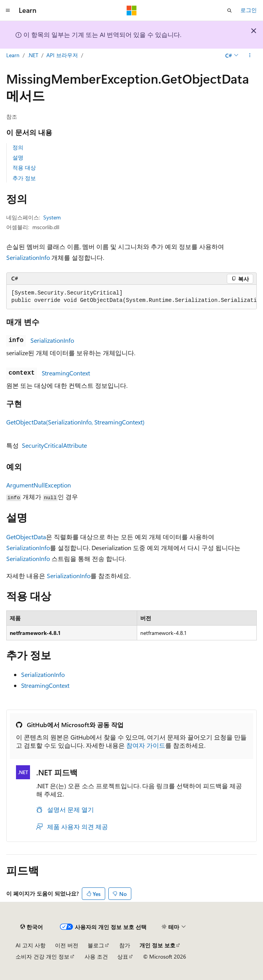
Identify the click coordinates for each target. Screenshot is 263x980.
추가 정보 (24, 178)
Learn (13, 55)
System (52, 217)
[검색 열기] (229, 11)
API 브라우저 (62, 55)
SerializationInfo (28, 257)
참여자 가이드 (146, 745)
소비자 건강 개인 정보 (42, 956)
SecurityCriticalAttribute (54, 445)
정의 (18, 147)
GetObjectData (26, 537)
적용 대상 (24, 167)
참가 (125, 945)
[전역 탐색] (8, 11)
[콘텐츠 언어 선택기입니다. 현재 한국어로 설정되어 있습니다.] (32, 927)
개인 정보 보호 (157, 945)
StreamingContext (66, 373)
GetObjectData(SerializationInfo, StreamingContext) (75, 422)
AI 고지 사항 (31, 945)
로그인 (249, 10)
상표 (123, 956)
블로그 (96, 945)
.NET (33, 55)
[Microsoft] (132, 11)
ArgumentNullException (39, 485)
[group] (131, 297)
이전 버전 (67, 945)
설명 (18, 157)
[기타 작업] (250, 56)
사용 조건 (96, 956)
